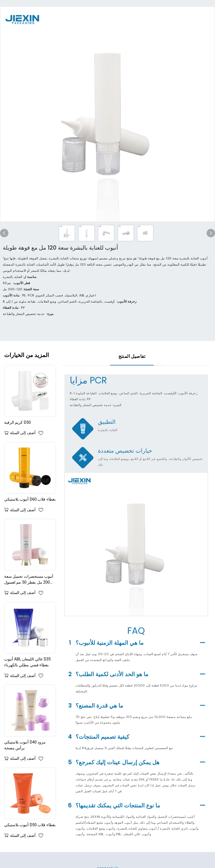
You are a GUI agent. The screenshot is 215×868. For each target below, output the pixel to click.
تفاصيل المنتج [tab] (132, 356)
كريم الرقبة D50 (17, 422)
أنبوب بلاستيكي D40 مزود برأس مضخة (25, 745)
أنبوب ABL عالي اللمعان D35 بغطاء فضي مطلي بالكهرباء (27, 662)
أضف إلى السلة (23, 433)
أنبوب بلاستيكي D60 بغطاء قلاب (30, 499)
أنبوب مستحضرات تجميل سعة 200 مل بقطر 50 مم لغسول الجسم (29, 580)
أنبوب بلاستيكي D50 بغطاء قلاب (30, 825)
